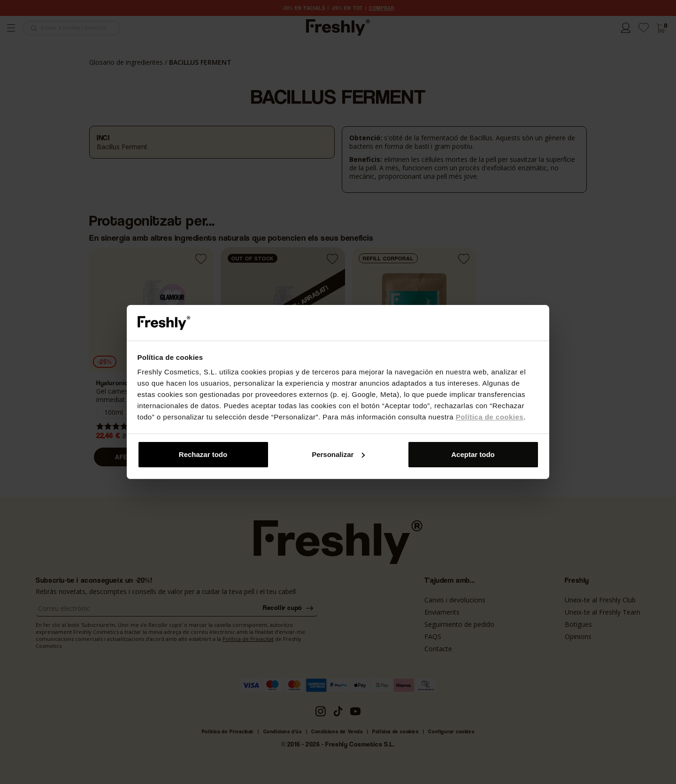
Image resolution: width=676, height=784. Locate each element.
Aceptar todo (473, 454)
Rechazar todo (203, 454)
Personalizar (338, 454)
